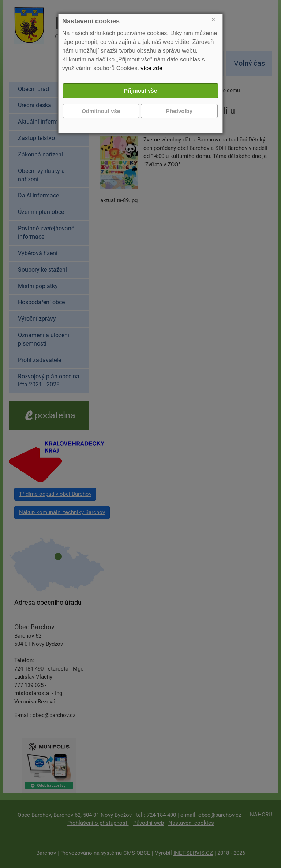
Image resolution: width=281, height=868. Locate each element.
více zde (151, 68)
